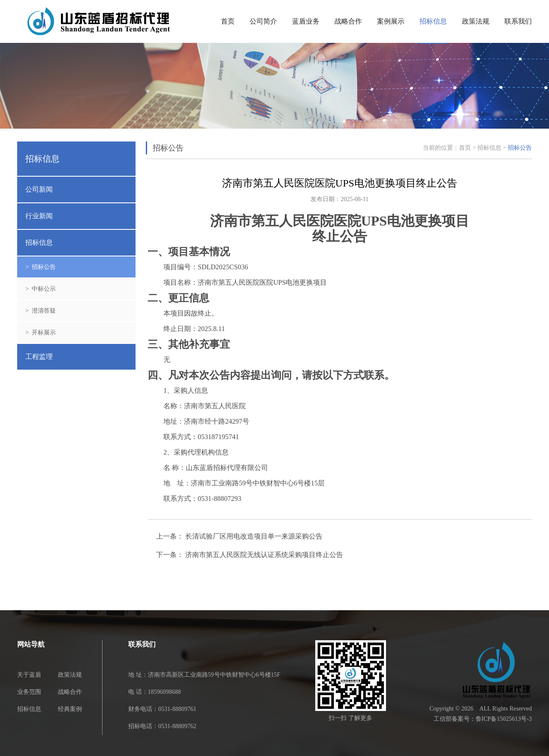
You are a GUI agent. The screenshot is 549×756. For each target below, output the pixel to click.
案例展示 (391, 21)
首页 (228, 21)
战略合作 (348, 21)
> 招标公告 (41, 267)
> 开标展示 (41, 333)
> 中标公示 (41, 289)
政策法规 (476, 21)
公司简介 (263, 21)
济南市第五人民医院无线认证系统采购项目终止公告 (264, 555)
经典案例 (70, 709)
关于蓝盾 (29, 675)
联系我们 (518, 21)
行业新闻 (39, 216)
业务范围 (29, 692)
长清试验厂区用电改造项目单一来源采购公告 (254, 536)
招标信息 (433, 21)
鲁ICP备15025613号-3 (504, 719)
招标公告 (520, 148)
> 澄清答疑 (41, 311)
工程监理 (39, 357)
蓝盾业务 (306, 21)
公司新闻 (39, 189)
